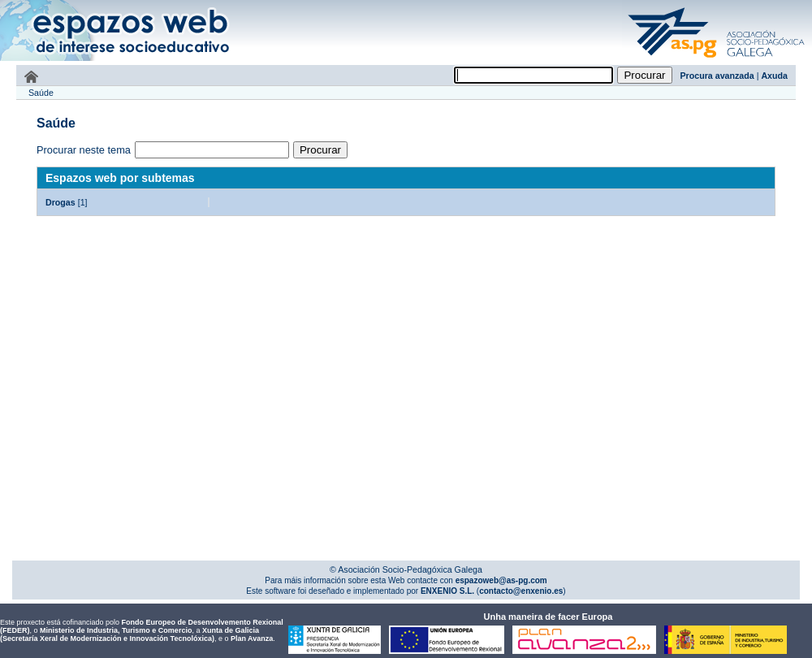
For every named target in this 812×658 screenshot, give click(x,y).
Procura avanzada (717, 76)
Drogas (60, 202)
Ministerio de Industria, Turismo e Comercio (116, 630)
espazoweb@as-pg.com (500, 580)
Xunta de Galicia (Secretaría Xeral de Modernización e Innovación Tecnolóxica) (130, 634)
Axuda (774, 76)
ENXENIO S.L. (446, 591)
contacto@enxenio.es (521, 591)
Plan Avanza (252, 639)
